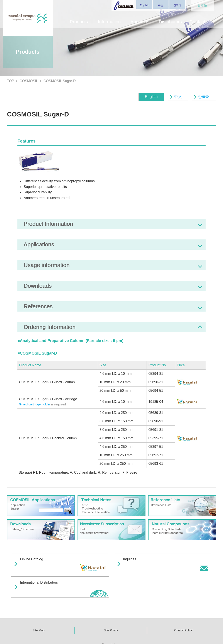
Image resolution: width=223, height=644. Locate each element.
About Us (140, 19)
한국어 (177, 5)
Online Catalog (35, 560)
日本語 (202, 5)
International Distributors (42, 575)
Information (109, 19)
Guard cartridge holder (35, 404)
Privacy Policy (183, 614)
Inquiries (133, 560)
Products (79, 19)
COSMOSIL (29, 81)
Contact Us (201, 19)
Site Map (38, 614)
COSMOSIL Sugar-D (60, 81)
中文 (161, 5)
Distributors (170, 19)
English (144, 5)
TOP (11, 81)
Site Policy (111, 614)
